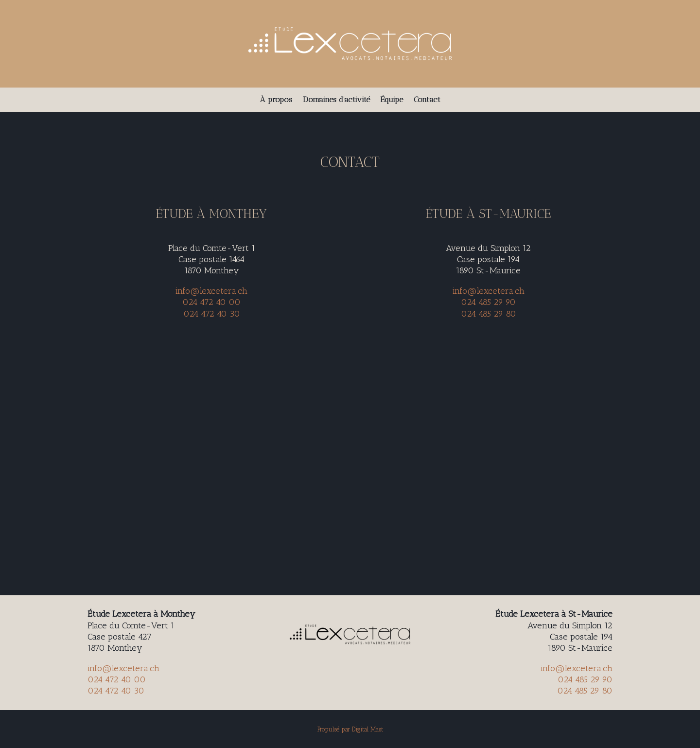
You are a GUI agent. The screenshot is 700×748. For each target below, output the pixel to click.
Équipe (392, 100)
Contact (427, 100)
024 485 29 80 (489, 314)
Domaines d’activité (336, 100)
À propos (276, 100)
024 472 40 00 (211, 302)
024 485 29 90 (488, 302)
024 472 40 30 (212, 314)
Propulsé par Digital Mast (350, 729)
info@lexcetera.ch (211, 291)
